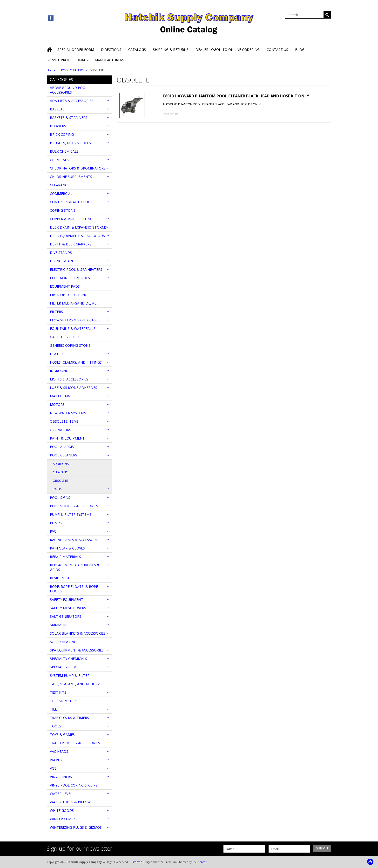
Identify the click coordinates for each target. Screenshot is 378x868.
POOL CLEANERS (72, 70)
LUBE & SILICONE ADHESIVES (74, 388)
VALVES (56, 760)
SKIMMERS (59, 625)
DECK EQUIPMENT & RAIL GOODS (77, 236)
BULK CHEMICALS (64, 151)
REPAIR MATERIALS (65, 557)
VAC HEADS (59, 751)
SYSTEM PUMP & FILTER (70, 675)
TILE (53, 709)
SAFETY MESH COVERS (68, 608)
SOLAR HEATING (63, 642)
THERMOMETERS (64, 701)
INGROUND (59, 371)
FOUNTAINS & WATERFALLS (73, 329)
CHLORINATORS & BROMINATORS (78, 168)
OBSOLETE (60, 481)
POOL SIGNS (60, 498)
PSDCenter (200, 862)
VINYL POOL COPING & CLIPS (74, 785)
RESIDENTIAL (61, 578)
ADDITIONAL (61, 464)
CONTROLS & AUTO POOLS (72, 202)
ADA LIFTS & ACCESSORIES (72, 101)
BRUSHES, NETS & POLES (70, 143)
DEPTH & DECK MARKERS (71, 244)
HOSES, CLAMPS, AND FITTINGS (76, 362)
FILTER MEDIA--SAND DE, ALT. (74, 303)
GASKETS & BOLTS (65, 337)
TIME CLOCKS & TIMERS (69, 718)
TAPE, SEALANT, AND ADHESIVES (77, 684)
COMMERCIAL (61, 193)
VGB (53, 768)
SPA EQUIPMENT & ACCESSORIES (77, 650)
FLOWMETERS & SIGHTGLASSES (76, 320)
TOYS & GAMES (62, 735)
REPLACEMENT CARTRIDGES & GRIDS (75, 567)
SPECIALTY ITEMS (64, 667)
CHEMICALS (59, 160)
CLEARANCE (60, 185)
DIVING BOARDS (63, 261)
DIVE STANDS (61, 253)
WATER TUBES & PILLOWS (71, 802)
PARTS (57, 489)
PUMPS (56, 523)
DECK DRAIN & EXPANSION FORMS (78, 227)
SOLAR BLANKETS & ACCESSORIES (78, 633)
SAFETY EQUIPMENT (66, 600)
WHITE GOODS (62, 810)
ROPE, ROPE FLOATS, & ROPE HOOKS (74, 589)
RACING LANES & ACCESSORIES (75, 540)
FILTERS (56, 312)
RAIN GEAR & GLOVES (67, 548)
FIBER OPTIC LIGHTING (69, 295)
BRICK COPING (62, 134)
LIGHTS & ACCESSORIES (69, 379)
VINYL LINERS (61, 777)
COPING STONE (63, 210)
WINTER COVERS (63, 819)
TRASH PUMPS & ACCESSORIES (75, 743)
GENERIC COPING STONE (70, 345)
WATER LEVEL (61, 794)
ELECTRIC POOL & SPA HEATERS (76, 269)
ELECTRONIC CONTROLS (70, 278)
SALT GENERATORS (66, 616)
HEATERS (57, 354)
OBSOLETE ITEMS (64, 421)
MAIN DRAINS (61, 396)
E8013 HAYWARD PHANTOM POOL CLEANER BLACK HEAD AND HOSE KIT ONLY (236, 96)
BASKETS (57, 109)
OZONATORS (61, 430)
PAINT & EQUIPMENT (67, 438)
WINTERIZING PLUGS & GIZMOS (76, 827)
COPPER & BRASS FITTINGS (72, 219)
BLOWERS (58, 126)
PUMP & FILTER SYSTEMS (71, 514)
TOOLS (56, 726)
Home (51, 70)
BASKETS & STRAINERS (69, 118)
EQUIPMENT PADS (65, 286)
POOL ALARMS (62, 447)
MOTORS (57, 404)
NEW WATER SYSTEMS (68, 413)
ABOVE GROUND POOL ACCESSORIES (69, 90)
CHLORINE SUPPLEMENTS (71, 177)
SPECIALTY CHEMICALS (68, 659)
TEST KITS (58, 692)
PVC (53, 531)
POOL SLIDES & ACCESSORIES (74, 506)
